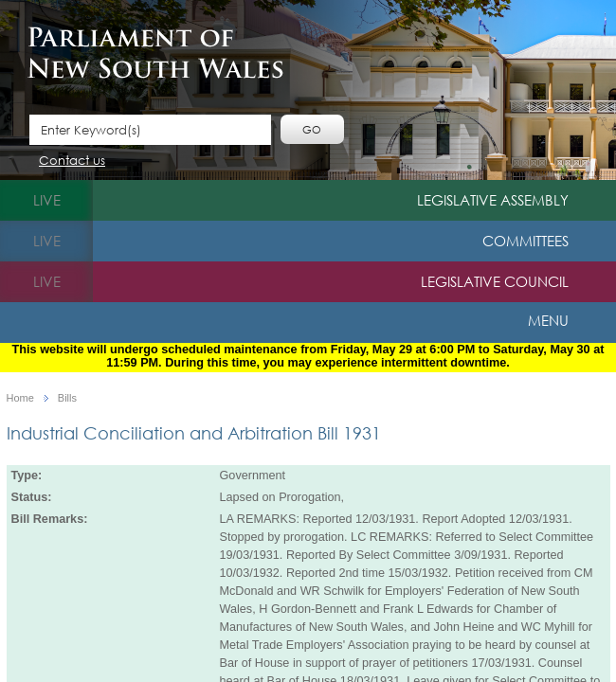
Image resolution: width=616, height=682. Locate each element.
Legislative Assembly (493, 200)
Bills (67, 398)
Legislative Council (495, 281)
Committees (525, 241)
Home (20, 398)
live (47, 200)
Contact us (72, 162)
